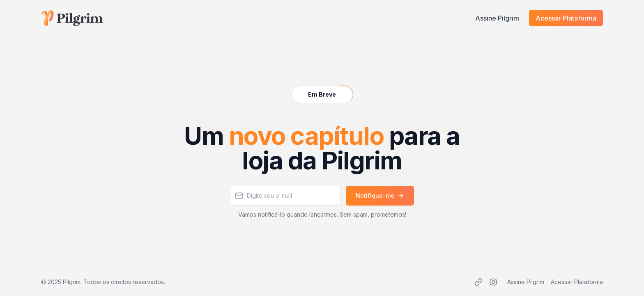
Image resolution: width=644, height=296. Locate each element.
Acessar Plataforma (566, 18)
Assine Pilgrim (497, 18)
